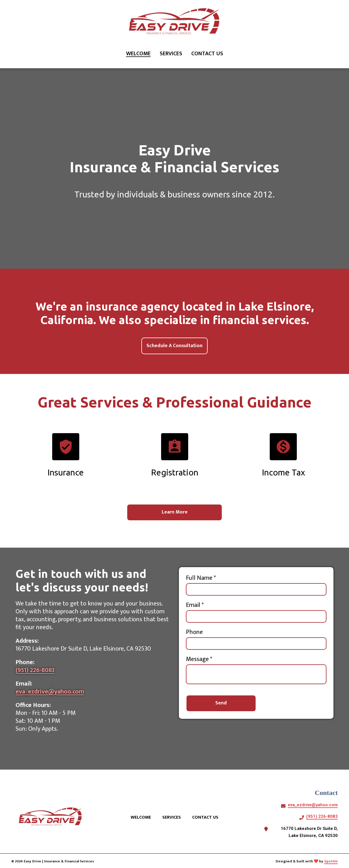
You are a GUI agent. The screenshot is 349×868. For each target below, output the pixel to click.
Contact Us (207, 817)
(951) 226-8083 (35, 670)
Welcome (142, 817)
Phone (194, 633)
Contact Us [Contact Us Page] (207, 54)
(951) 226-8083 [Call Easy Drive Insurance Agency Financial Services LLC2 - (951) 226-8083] (322, 816)
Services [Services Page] (171, 54)
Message (199, 660)
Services (173, 817)
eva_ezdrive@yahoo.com (50, 692)
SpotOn (331, 861)
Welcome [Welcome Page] (138, 54)
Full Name (201, 578)
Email (195, 605)
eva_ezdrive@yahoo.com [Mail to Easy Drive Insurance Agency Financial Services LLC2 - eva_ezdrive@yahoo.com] (313, 805)
